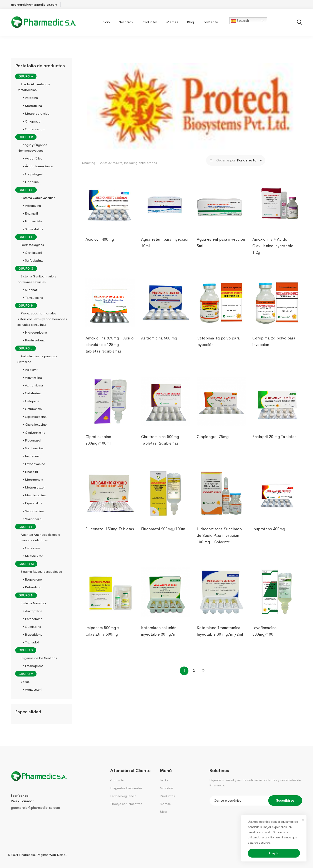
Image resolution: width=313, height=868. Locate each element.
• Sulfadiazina (33, 261)
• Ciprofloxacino (35, 425)
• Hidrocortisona (35, 333)
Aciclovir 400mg (100, 246)
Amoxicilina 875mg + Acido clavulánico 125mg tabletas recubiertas (109, 351)
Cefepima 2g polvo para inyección (274, 348)
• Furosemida (32, 221)
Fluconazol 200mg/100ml (164, 536)
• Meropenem (33, 479)
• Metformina (32, 106)
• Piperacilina (32, 503)
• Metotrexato (33, 556)
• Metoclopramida (36, 113)
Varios (25, 682)
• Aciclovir (30, 370)
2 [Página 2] (194, 671)
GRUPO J (25, 348)
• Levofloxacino (34, 464)
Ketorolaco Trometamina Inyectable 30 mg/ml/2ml (220, 638)
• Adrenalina (32, 206)
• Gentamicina (33, 448)
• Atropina (30, 98)
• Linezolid (30, 472)
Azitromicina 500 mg (159, 345)
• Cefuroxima (32, 409)
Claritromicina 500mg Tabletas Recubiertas (160, 447)
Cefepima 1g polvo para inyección (218, 348)
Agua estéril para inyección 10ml (165, 249)
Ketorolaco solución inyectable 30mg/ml (159, 638)
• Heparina (31, 182)
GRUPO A (26, 76)
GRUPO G (26, 268)
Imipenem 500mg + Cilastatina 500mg (102, 638)
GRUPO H (26, 305)
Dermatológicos (32, 245)
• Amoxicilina (32, 377)
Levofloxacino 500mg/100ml (265, 638)
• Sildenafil (31, 290)
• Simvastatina (33, 229)
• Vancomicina (33, 511)
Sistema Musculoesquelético (41, 572)
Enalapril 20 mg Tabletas (274, 443)
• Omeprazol (32, 121)
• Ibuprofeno (32, 580)
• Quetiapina (32, 627)
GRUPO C (26, 190)
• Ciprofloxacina (35, 417)
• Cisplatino (31, 548)
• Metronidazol (34, 487)
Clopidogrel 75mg (212, 443)
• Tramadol (31, 642)
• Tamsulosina (33, 298)
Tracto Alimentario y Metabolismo (34, 87)
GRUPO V (26, 674)
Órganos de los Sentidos (39, 658)
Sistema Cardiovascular (38, 198)
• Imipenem (31, 456)
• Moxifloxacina (34, 495)
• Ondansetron (34, 129)
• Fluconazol (32, 440)
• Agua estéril (32, 689)
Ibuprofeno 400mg (269, 536)
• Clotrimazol (32, 253)
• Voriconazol (33, 519)
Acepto (274, 853)
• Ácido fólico (33, 158)
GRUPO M (26, 564)
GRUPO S (26, 650)
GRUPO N (26, 595)
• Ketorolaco (32, 587)
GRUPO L (25, 527)
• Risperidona (33, 634)
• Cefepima (31, 401)
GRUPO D (26, 237)
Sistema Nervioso (33, 603)
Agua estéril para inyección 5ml (221, 249)
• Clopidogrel (33, 174)
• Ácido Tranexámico (38, 166)
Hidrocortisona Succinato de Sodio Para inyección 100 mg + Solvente (219, 542)
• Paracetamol (33, 619)
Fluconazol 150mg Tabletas (110, 536)
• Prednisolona (34, 340)
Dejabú (62, 855)
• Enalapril (30, 213)
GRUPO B (26, 137)
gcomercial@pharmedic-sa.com (35, 808)
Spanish (240, 21)
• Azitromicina (33, 385)
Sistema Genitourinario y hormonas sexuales (37, 279)
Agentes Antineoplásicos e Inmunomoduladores (39, 537)
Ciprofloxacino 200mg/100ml (98, 447)
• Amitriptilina (33, 611)
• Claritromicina (34, 432)
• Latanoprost (33, 666)
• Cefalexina (32, 393)
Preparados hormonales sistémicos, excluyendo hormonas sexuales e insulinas (42, 319)
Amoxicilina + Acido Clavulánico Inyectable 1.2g (273, 252)
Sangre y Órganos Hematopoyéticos (32, 148)
